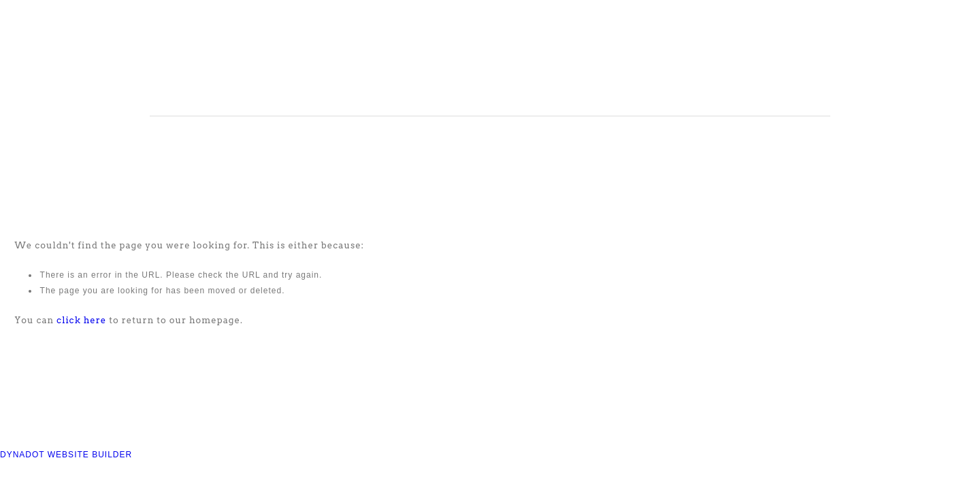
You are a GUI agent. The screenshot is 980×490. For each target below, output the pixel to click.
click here (81, 320)
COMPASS (333, 61)
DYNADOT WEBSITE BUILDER (66, 455)
